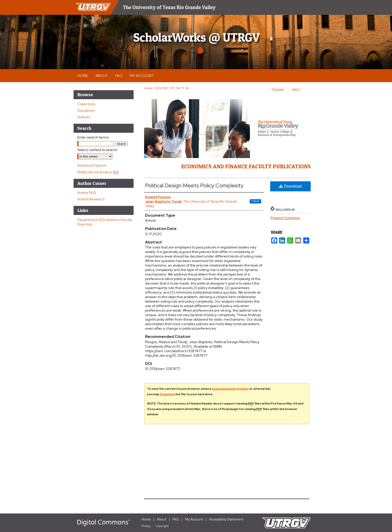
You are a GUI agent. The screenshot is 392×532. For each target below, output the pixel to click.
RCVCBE (162, 88)
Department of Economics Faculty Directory (105, 222)
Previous (278, 89)
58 (187, 88)
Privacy (146, 526)
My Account (194, 519)
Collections (86, 104)
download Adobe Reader (230, 389)
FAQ (176, 519)
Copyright (162, 526)
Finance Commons (285, 218)
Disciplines (86, 110)
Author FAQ (87, 193)
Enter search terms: (93, 137)
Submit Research (91, 199)
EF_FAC (176, 88)
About (161, 519)
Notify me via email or (98, 172)
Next (296, 89)
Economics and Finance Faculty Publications (246, 166)
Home (148, 88)
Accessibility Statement (226, 519)
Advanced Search (92, 165)
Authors (84, 117)
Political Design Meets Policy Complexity (194, 185)
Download (290, 186)
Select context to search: (98, 150)
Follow (255, 201)
